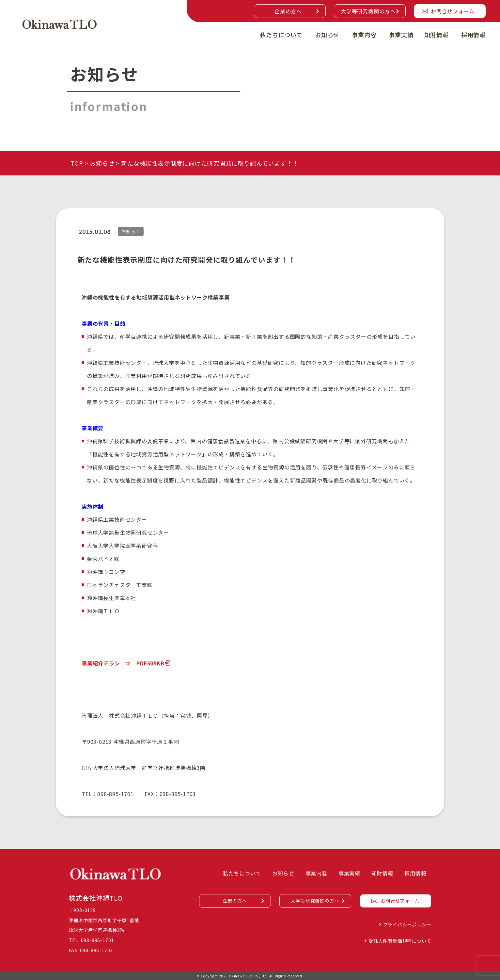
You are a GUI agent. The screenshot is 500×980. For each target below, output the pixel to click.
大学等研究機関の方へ (368, 11)
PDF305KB (150, 663)
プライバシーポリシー (407, 924)
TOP (77, 163)
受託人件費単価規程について (400, 941)
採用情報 (473, 35)
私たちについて (281, 35)
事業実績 (401, 35)
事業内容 (364, 35)
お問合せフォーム (453, 11)
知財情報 (437, 35)
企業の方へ (288, 11)
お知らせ (327, 35)
